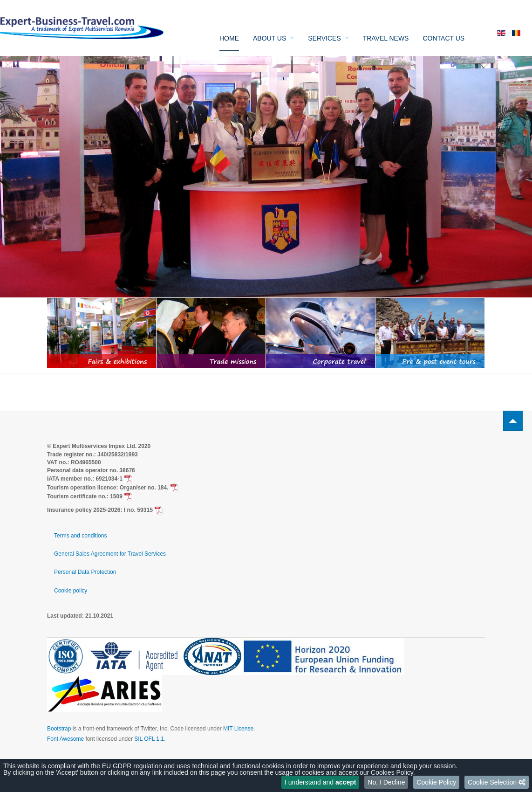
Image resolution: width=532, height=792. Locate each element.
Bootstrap (59, 729)
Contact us (443, 38)
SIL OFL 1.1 (149, 739)
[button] (497, 782)
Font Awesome (65, 739)
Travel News (386, 38)
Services (328, 38)
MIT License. (239, 729)
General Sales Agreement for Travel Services (110, 554)
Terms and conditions (80, 536)
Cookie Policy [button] (436, 782)
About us (273, 38)
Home (229, 38)
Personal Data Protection (85, 572)
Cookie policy (71, 591)
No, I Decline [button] (386, 782)
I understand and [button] (320, 782)
